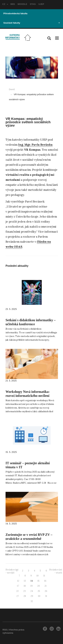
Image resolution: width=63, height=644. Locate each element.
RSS (5, 630)
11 (44, 576)
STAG (33, 4)
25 (39, 591)
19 (32, 586)
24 (32, 591)
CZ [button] (5, 4)
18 (25, 586)
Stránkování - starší (56, 571)
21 (46, 586)
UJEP (41, 4)
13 (25, 581)
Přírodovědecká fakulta (15, 13)
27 (18, 596)
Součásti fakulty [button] (32, 23)
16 (45, 581)
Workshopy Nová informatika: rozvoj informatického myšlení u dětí (28, 396)
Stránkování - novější (12, 571)
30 (39, 596)
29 (32, 596)
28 (25, 596)
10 (38, 576)
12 (18, 581)
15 (38, 581)
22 (17, 591)
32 (32, 601)
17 (18, 586)
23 (25, 591)
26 (46, 591)
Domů (12, 89)
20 (39, 586)
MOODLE (22, 4)
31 (46, 596)
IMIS (13, 4)
